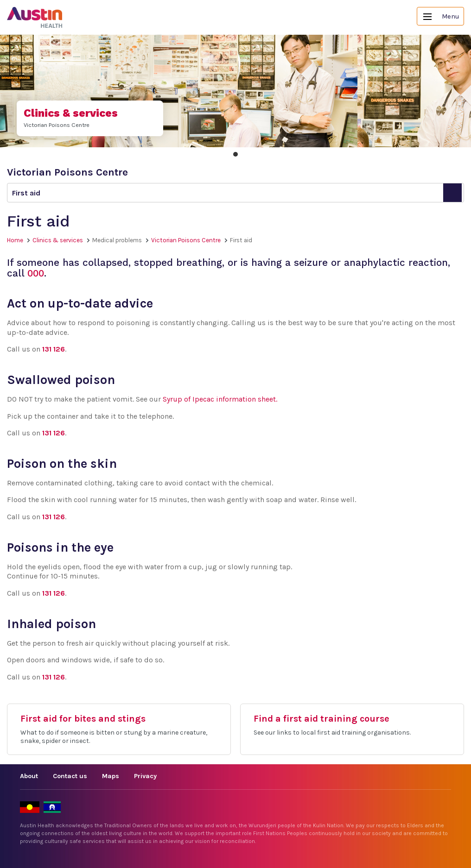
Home (15, 240)
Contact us (70, 776)
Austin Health (35, 17)
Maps (111, 776)
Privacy (145, 776)
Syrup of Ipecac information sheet (219, 399)
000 (36, 273)
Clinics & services (58, 240)
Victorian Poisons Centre (186, 240)
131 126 (54, 349)
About (29, 776)
